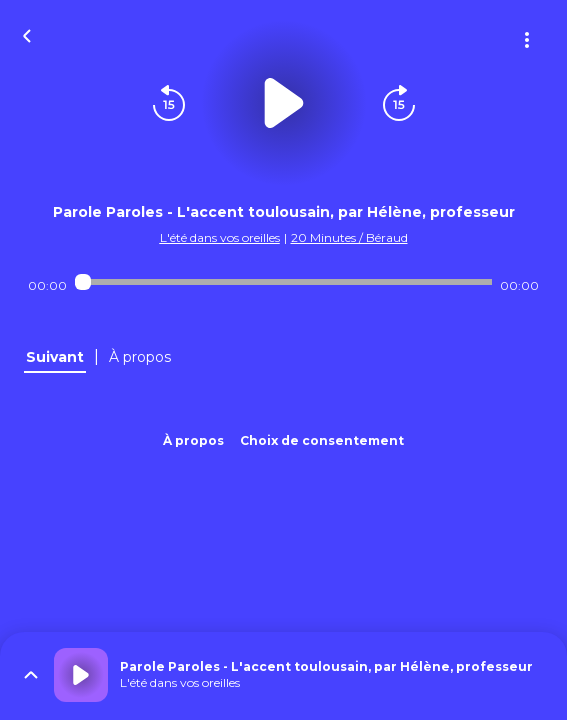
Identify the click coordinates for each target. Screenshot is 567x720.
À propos (193, 440)
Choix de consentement (322, 440)
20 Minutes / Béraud (349, 237)
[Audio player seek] (283, 282)
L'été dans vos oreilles (220, 237)
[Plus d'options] (527, 40)
